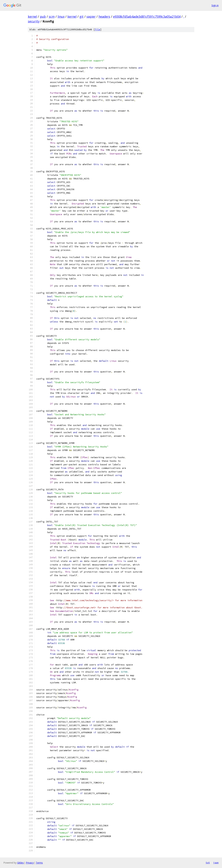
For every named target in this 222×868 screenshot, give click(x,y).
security (34, 21)
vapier (91, 16)
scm (52, 16)
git (82, 16)
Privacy (30, 863)
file (97, 30)
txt (208, 863)
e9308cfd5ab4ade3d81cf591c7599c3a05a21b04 (147, 16)
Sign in (215, 5)
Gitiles (20, 863)
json (216, 863)
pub (43, 16)
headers (104, 16)
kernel (32, 16)
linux (61, 16)
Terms (39, 863)
